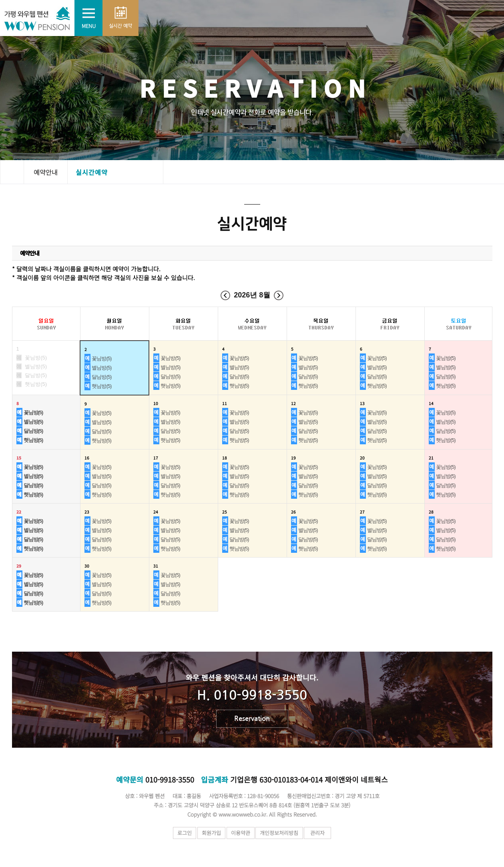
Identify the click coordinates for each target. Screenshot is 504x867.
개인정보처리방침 (285, 833)
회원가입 (209, 833)
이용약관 (243, 833)
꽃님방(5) (101, 358)
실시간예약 (92, 172)
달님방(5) (101, 377)
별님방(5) (101, 368)
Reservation (252, 719)
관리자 (325, 833)
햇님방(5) (101, 386)
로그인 (179, 833)
